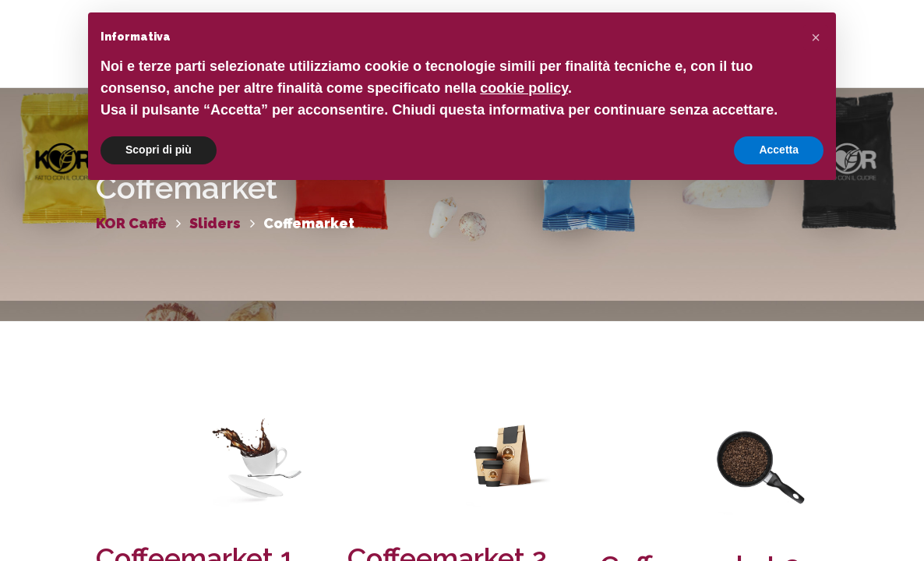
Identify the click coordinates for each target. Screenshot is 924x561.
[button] (816, 37)
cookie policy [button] (524, 88)
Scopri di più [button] (159, 150)
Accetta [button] (779, 150)
